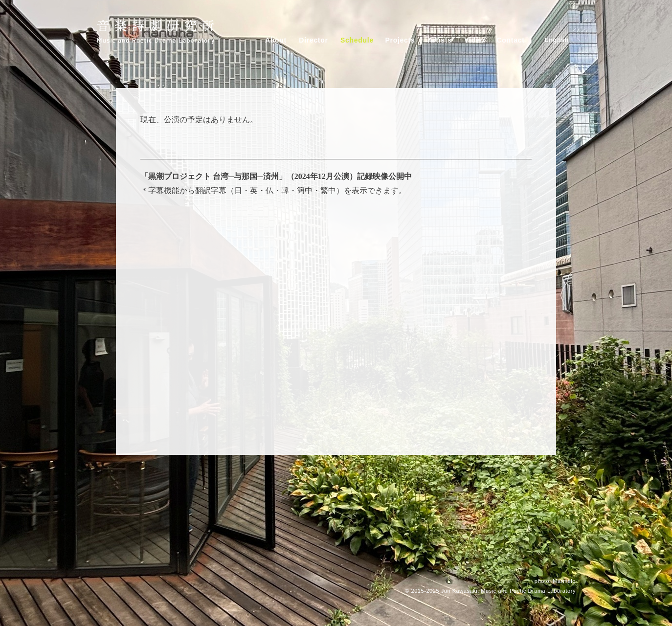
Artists (439, 40)
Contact (510, 40)
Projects (400, 40)
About (276, 40)
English (557, 40)
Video (474, 40)
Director (313, 40)
